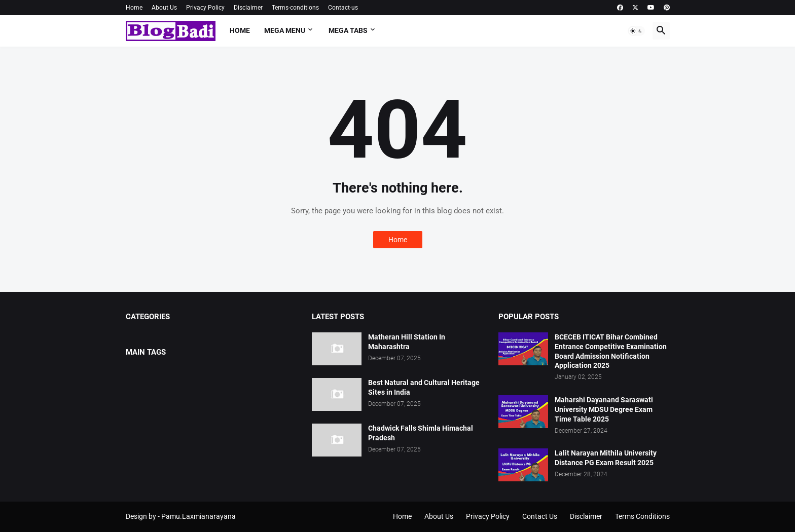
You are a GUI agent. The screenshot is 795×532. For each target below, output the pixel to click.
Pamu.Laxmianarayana (198, 516)
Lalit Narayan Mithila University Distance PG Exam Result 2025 (606, 458)
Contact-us (343, 8)
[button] (636, 31)
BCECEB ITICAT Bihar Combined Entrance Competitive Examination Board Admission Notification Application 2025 (611, 351)
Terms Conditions (642, 516)
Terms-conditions (295, 8)
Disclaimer (248, 8)
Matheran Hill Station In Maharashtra (407, 342)
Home (134, 8)
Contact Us (540, 516)
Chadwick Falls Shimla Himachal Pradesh (421, 433)
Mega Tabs (348, 30)
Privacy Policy (205, 8)
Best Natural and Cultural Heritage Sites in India (424, 387)
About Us (164, 8)
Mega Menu (285, 30)
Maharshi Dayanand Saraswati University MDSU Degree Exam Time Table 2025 (604, 409)
